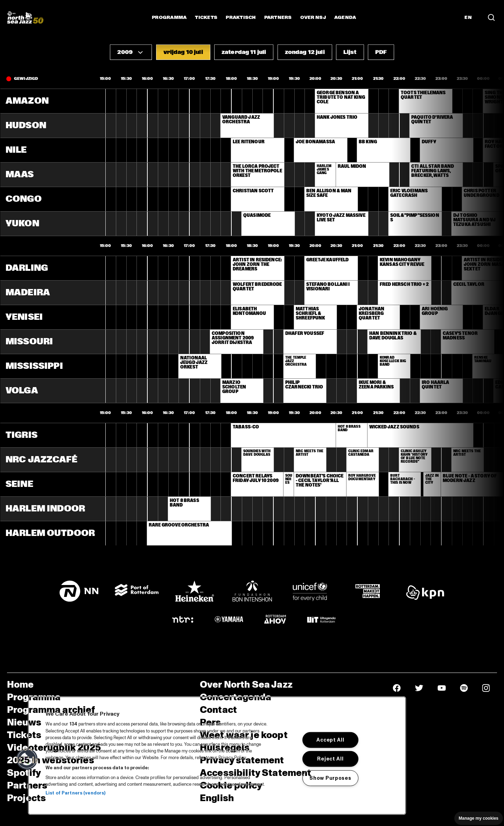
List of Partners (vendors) (75, 793)
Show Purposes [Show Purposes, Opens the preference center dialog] (330, 778)
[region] (217, 756)
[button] (131, 52)
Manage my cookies (479, 818)
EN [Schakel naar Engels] (468, 18)
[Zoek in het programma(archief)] (491, 18)
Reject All (330, 759)
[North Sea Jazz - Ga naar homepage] (25, 18)
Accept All (330, 740)
